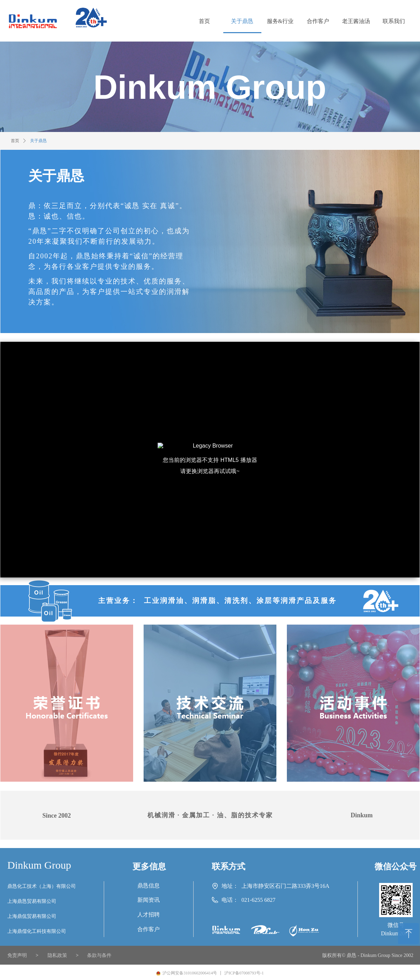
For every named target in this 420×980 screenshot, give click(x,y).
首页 (15, 141)
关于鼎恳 (38, 141)
